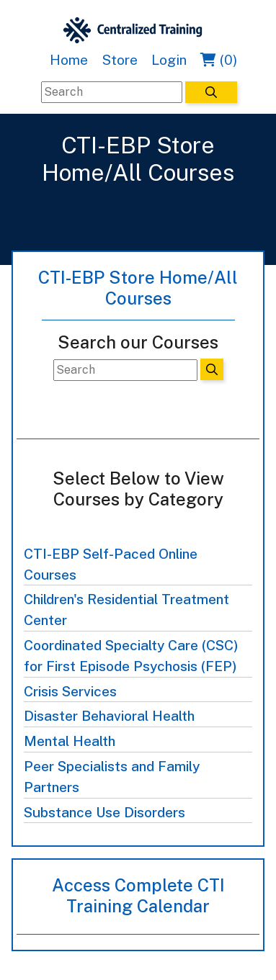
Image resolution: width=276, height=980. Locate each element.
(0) (219, 60)
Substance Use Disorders (104, 812)
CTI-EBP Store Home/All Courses (138, 288)
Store (120, 60)
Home (69, 60)
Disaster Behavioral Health (109, 716)
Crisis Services (70, 691)
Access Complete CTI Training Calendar (138, 895)
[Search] (112, 92)
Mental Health (70, 741)
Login (169, 60)
